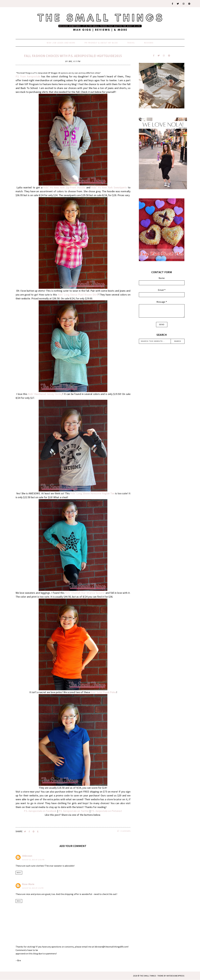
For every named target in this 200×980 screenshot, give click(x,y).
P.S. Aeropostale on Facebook (40, 811)
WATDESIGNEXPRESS (176, 976)
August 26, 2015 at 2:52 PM (33, 888)
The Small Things (148, 976)
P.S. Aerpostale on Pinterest (107, 811)
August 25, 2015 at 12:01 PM (33, 860)
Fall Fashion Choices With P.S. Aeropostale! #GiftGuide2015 (73, 56)
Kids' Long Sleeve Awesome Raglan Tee (92, 493)
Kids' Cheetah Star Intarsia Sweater (85, 593)
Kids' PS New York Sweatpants (109, 187)
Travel (131, 43)
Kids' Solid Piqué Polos (103, 692)
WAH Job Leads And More (61, 43)
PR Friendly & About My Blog (101, 43)
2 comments (124, 831)
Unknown (27, 856)
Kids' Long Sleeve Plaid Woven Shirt (78, 295)
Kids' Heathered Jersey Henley (45, 394)
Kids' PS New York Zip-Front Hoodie (64, 187)
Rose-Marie (28, 884)
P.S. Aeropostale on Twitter (74, 811)
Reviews (149, 43)
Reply (19, 873)
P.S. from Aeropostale (28, 76)
